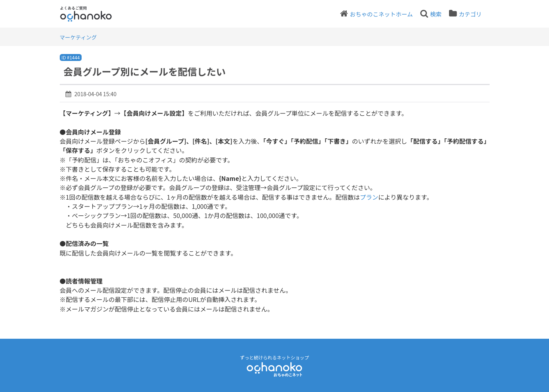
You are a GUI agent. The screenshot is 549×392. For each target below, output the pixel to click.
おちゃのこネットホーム (381, 14)
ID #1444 (70, 57)
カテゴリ (470, 14)
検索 (436, 14)
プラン (369, 197)
